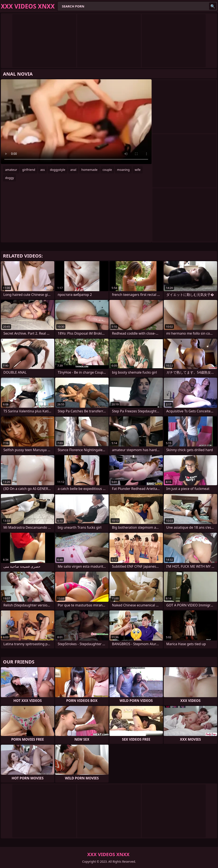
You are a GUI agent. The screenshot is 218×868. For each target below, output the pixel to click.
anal (73, 170)
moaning (123, 170)
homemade (89, 170)
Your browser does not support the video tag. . (76, 122)
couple (107, 170)
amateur (11, 170)
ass (42, 170)
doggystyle (57, 170)
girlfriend (29, 170)
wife (138, 170)
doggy (9, 178)
